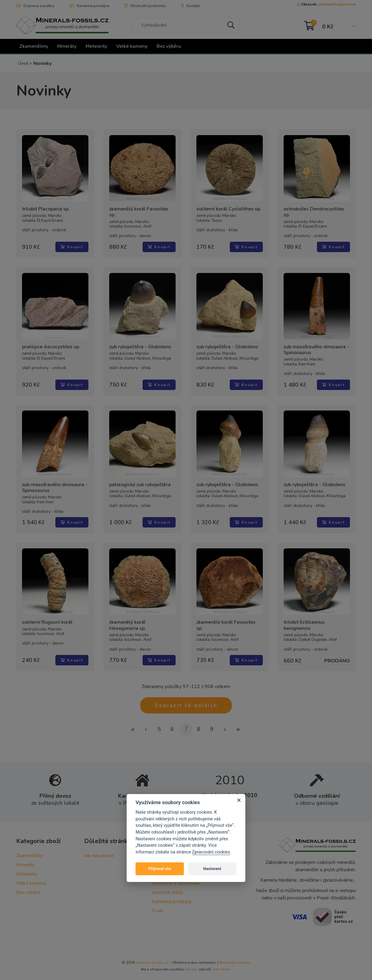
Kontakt (190, 6)
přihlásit (326, 4)
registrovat (346, 4)
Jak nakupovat (99, 850)
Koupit (73, 242)
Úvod (23, 63)
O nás (158, 905)
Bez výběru (169, 46)
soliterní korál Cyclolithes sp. (228, 210)
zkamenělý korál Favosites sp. (142, 210)
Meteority (96, 46)
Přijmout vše (160, 869)
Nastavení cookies (235, 957)
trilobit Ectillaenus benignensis (303, 620)
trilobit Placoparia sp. (45, 210)
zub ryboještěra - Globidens (139, 342)
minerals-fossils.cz (152, 957)
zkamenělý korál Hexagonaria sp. (142, 620)
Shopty (192, 963)
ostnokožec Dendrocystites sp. (317, 210)
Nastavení (212, 869)
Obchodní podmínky (145, 6)
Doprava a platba (35, 6)
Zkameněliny (34, 46)
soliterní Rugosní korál (46, 617)
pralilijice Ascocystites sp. (50, 342)
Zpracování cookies (211, 852)
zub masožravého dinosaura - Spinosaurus (315, 345)
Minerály (67, 46)
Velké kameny (132, 46)
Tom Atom (221, 963)
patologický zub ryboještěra (139, 480)
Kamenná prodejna (89, 6)
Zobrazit (186, 699)
